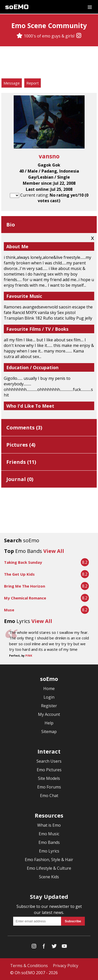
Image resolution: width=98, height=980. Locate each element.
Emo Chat (49, 796)
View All (54, 551)
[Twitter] (54, 947)
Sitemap (49, 732)
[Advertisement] (49, 63)
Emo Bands (49, 842)
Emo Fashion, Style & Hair (49, 860)
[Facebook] (44, 947)
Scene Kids (49, 877)
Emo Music (49, 834)
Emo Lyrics (49, 851)
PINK (29, 656)
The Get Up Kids (19, 574)
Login (49, 697)
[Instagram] (79, 36)
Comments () (24, 428)
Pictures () (21, 445)
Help (49, 723)
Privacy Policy (66, 966)
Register (49, 706)
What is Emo (49, 825)
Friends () (21, 462)
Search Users (49, 761)
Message (12, 83)
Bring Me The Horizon (25, 586)
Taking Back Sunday (23, 562)
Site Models (49, 778)
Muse (9, 610)
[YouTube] (64, 947)
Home (49, 689)
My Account (49, 714)
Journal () (20, 479)
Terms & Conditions (29, 966)
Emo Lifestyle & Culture (49, 868)
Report (33, 83)
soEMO (17, 7)
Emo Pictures (49, 770)
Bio (11, 225)
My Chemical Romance (25, 598)
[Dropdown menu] (90, 7)
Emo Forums (49, 787)
